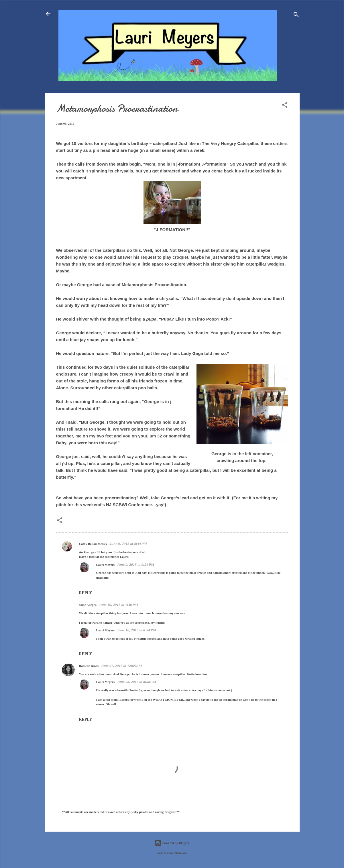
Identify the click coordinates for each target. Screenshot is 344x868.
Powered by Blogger (172, 843)
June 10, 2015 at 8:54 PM (136, 630)
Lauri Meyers (105, 565)
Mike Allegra (88, 605)
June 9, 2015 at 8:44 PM (128, 544)
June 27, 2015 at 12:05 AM (121, 666)
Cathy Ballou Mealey (93, 544)
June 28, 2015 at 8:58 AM (136, 682)
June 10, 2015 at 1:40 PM (118, 605)
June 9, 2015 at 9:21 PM (136, 564)
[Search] (296, 16)
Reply (86, 593)
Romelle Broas (89, 666)
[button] (285, 106)
